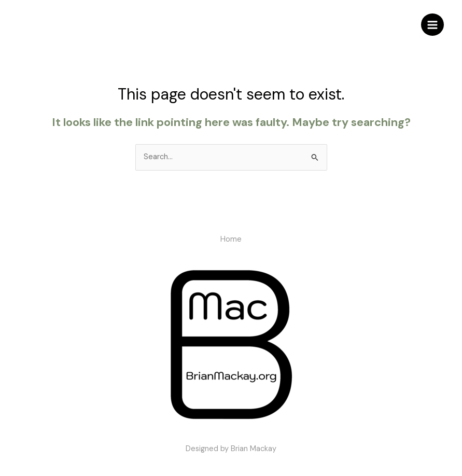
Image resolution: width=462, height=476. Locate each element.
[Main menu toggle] (432, 25)
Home (231, 239)
